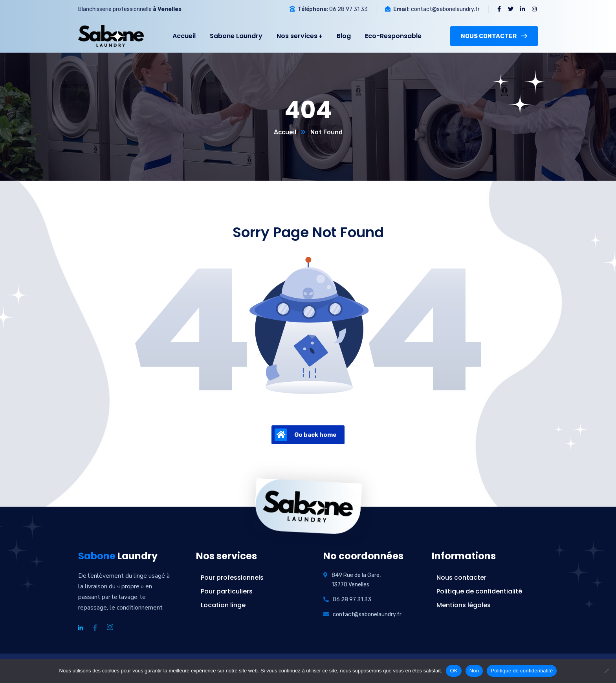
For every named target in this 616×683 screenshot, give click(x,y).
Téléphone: (313, 9)
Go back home (306, 435)
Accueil (285, 132)
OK (454, 671)
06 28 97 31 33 (348, 9)
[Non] (606, 671)
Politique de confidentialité (522, 671)
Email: (401, 9)
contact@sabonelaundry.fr (445, 9)
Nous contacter (494, 36)
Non (474, 671)
